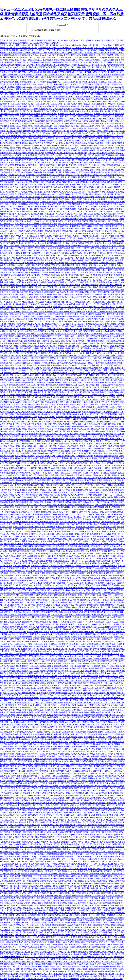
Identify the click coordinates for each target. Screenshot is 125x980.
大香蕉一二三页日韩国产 (57, 75)
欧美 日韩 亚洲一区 (72, 263)
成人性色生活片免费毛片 (102, 163)
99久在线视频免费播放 (52, 492)
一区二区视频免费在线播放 (101, 358)
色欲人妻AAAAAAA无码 (109, 150)
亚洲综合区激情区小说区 (30, 246)
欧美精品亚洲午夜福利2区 (75, 910)
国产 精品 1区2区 (77, 216)
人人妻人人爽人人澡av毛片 (23, 221)
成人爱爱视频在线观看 (116, 324)
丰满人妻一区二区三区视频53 (111, 111)
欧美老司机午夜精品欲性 (21, 55)
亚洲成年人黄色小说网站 (89, 954)
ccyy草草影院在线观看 (16, 475)
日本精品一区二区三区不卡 (65, 170)
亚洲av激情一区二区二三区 (107, 832)
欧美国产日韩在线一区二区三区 (12, 263)
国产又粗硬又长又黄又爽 (44, 852)
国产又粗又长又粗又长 (115, 866)
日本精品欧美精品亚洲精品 (56, 539)
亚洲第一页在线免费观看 (59, 632)
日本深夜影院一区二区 (36, 133)
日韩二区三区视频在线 (84, 461)
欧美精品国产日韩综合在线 (34, 544)
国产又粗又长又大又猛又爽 (68, 685)
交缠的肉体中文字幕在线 (34, 514)
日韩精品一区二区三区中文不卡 (47, 287)
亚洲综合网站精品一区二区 (30, 820)
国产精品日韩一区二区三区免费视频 (20, 307)
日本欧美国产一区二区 (114, 737)
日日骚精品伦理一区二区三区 (87, 282)
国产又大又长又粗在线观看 (15, 541)
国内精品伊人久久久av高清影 (19, 532)
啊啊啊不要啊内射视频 (58, 507)
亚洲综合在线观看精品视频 (110, 903)
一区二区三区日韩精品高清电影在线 (88, 194)
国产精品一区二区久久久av (51, 947)
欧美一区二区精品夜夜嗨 (30, 654)
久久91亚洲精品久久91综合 (92, 607)
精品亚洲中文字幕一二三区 (36, 617)
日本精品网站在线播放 (55, 79)
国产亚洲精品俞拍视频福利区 (102, 620)
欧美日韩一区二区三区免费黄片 (93, 558)
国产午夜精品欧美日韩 (30, 202)
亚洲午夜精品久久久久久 (26, 739)
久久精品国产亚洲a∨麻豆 (37, 207)
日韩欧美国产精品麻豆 (79, 966)
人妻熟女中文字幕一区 (97, 966)
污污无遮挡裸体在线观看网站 (110, 45)
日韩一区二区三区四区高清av (100, 304)
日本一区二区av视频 (96, 153)
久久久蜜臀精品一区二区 (30, 192)
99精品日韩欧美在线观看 (10, 114)
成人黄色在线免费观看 (98, 536)
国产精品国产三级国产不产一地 (79, 622)
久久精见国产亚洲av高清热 (98, 488)
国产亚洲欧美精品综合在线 (28, 282)
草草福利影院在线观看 (108, 901)
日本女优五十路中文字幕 (87, 935)
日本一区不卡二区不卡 (67, 67)
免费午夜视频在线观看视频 (16, 343)
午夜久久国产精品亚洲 (45, 145)
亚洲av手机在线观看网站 (27, 578)
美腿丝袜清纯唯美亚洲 (108, 226)
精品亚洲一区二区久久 (110, 654)
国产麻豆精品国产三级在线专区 (89, 962)
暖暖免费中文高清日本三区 (66, 901)
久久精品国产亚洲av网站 (53, 143)
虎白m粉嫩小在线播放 (86, 839)
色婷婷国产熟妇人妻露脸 (67, 920)
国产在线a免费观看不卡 (63, 739)
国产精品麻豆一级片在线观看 (99, 842)
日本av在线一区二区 (89, 517)
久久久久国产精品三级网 (10, 595)
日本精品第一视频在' (96, 544)
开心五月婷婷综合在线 (27, 145)
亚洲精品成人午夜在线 (61, 214)
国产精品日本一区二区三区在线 (91, 685)
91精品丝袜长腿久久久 (61, 84)
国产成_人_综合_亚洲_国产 (113, 783)
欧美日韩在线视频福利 (27, 927)
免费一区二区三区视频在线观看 (37, 957)
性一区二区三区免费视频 (70, 979)
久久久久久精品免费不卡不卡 (64, 832)
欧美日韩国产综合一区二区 (79, 50)
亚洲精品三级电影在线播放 (18, 707)
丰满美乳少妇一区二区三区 (109, 199)
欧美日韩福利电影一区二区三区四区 (105, 126)
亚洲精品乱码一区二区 (90, 226)
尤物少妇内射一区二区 (63, 302)
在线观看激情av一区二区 (67, 729)
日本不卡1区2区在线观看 (42, 87)
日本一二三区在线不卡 (108, 720)
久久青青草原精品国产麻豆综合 (15, 133)
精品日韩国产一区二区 (15, 839)
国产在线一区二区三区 (98, 253)
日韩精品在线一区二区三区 (95, 588)
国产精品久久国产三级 (51, 751)
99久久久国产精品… (91, 297)
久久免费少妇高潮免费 (52, 199)
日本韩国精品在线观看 (68, 786)
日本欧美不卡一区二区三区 (78, 404)
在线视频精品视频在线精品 (108, 932)
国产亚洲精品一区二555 (25, 962)
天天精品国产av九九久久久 (14, 182)
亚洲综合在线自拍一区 (72, 607)
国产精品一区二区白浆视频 (77, 153)
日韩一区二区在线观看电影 (106, 177)
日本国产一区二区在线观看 (23, 295)
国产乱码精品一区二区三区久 (100, 84)
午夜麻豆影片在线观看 (83, 400)
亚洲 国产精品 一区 (99, 70)
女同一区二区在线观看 (73, 57)
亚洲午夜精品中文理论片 (109, 441)
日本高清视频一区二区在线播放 (86, 258)
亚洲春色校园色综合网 (85, 197)
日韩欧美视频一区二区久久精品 (12, 439)
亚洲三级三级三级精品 (31, 688)
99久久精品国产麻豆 (59, 182)
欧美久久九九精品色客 (75, 556)
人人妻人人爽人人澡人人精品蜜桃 (33, 92)
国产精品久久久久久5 (24, 764)
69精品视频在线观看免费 (22, 759)
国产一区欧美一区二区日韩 (66, 177)
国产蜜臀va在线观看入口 (51, 89)
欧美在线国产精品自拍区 (55, 641)
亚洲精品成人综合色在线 (22, 710)
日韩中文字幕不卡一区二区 (41, 84)
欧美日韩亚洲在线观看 (30, 461)
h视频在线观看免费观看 (76, 446)
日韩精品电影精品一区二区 (63, 681)
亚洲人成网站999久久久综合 (61, 163)
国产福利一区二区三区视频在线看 (102, 634)
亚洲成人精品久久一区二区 (72, 492)
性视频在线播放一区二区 (16, 539)
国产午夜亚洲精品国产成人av (55, 319)
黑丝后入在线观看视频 (44, 197)
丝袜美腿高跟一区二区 (53, 138)
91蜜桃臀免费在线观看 (47, 959)
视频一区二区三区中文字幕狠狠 (84, 707)
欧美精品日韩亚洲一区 (28, 558)
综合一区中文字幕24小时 (108, 453)
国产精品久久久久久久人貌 (104, 519)
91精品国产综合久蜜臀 (113, 233)
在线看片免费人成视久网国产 (28, 685)
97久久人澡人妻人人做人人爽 (71, 329)
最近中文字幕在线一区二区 (107, 219)
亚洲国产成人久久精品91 (57, 446)
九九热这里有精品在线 (39, 453)
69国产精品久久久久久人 (21, 431)
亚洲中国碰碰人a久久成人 (72, 321)
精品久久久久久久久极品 (77, 754)
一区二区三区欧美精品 (100, 764)
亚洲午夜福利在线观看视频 (68, 426)
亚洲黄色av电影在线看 (34, 319)
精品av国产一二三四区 (66, 673)
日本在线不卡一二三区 (33, 488)
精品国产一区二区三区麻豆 (104, 395)
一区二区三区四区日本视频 (96, 446)
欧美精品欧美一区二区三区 (26, 385)
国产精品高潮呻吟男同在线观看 (40, 605)
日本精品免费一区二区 (18, 207)
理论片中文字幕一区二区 (69, 119)
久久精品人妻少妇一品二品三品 (76, 485)
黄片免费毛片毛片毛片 (11, 627)
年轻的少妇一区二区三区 (50, 246)
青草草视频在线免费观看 (12, 155)
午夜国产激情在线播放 (21, 268)
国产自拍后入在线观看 (54, 588)
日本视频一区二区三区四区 (29, 788)
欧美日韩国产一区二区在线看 (76, 969)
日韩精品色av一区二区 (101, 546)
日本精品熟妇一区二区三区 (27, 48)
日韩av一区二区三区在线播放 (91, 844)
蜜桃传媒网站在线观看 (112, 910)
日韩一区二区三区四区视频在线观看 (34, 888)
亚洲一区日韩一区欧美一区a (15, 549)
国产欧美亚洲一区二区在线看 (89, 857)
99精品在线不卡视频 (49, 114)
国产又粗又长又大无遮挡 (58, 189)
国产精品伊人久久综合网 (110, 522)
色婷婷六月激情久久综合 (43, 109)
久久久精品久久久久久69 (112, 353)
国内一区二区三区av (93, 463)
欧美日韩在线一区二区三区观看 (28, 407)
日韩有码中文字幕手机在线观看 (12, 869)
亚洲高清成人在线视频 (43, 295)
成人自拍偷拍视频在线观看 (18, 485)
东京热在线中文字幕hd (111, 661)
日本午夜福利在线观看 (21, 483)
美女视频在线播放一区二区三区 (18, 742)
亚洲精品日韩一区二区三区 (31, 751)
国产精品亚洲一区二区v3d (28, 466)
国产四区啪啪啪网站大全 (34, 815)
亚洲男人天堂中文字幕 (16, 270)
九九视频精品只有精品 (48, 202)
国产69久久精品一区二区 (73, 883)
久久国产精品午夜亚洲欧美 (52, 204)
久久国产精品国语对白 (101, 319)
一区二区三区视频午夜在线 (106, 502)
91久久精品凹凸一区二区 (87, 429)
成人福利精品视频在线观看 (96, 182)
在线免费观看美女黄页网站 (99, 969)
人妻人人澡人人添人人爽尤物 (91, 273)
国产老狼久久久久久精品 (104, 617)
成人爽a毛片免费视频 (77, 189)
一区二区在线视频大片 (32, 769)
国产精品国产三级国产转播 (96, 324)
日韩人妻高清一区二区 (21, 422)
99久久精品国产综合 (60, 861)
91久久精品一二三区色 (89, 417)
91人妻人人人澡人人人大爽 (38, 216)
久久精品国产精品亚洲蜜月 (40, 707)
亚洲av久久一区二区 (36, 324)
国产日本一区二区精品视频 (113, 947)
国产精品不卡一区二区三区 (13, 99)
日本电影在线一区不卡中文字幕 (23, 854)
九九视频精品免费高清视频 (28, 668)
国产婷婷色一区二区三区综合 (51, 356)
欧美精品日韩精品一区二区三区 (20, 87)
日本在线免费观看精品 (25, 663)
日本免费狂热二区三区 (25, 302)
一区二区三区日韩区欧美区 (73, 260)
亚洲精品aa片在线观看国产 (10, 436)
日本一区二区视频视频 (36, 339)
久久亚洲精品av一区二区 (58, 277)
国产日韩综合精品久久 (86, 502)
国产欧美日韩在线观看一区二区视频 (30, 153)
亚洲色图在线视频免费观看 (25, 580)
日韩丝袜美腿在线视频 (92, 255)
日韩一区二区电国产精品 (31, 57)
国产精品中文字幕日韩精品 (10, 280)
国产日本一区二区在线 (52, 517)
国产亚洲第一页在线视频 (100, 690)
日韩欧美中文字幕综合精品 (45, 519)
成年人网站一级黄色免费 (26, 881)
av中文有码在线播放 (80, 957)
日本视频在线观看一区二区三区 (12, 79)
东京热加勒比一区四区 (107, 419)
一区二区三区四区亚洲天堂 (78, 539)
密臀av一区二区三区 (62, 473)
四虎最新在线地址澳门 (98, 700)
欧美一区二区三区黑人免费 (86, 299)
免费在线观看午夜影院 (54, 133)
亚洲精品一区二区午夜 (25, 243)
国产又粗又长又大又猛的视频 (46, 676)
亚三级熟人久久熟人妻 (52, 390)
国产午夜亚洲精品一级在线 (41, 681)
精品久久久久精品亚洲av (79, 253)
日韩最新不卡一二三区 (109, 729)
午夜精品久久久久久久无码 (78, 634)
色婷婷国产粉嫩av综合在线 (16, 82)
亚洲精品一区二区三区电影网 (51, 646)
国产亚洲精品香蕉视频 (9, 326)
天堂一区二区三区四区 (16, 390)
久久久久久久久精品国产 (44, 243)
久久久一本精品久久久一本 (13, 495)
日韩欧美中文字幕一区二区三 (35, 75)
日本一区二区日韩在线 (99, 373)
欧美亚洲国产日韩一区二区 (90, 119)
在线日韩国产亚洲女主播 (59, 380)
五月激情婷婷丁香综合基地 (52, 703)
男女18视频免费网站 (71, 448)
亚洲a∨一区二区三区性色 (99, 485)
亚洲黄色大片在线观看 (94, 99)
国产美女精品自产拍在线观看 (86, 158)
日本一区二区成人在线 (48, 685)
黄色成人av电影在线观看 (9, 45)
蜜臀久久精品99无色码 (46, 417)
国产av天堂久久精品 (110, 451)
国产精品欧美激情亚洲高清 (97, 754)
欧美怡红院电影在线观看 (64, 180)
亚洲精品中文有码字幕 (103, 409)
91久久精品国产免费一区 (93, 514)
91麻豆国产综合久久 (35, 143)
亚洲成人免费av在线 (95, 695)
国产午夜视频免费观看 (16, 651)
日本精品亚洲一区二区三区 (18, 111)
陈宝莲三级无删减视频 (78, 725)
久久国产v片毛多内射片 (15, 273)
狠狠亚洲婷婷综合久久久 (65, 456)
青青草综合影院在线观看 (22, 832)
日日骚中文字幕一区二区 (93, 646)
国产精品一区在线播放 (93, 610)
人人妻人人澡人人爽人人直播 (42, 170)
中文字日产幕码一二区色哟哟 (18, 317)
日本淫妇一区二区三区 (89, 236)
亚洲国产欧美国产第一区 (31, 534)
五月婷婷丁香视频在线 (77, 693)
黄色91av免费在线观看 (97, 915)
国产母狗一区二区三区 (92, 470)
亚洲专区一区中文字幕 (76, 182)
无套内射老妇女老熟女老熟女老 (106, 456)
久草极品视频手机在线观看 (48, 786)
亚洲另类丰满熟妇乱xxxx (113, 436)
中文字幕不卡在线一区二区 (63, 400)
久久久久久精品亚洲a (86, 480)
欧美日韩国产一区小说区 (71, 280)
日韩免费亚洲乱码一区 (95, 644)
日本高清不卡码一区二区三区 (68, 407)
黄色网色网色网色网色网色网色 (12, 957)
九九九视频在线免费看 (56, 830)
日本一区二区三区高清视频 (42, 649)
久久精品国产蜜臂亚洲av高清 (64, 109)
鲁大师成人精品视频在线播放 (38, 632)
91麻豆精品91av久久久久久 (82, 500)
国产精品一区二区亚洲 (9, 497)
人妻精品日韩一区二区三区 (25, 857)
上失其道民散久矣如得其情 (68, 930)
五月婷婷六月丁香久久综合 (57, 92)
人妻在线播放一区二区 (35, 536)
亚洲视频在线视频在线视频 (93, 321)
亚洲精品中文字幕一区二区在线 (25, 351)
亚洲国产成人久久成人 (63, 529)
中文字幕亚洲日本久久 (15, 106)
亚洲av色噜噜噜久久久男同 (67, 409)
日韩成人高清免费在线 (32, 204)
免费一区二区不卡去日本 (73, 747)
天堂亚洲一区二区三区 (15, 233)
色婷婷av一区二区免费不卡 (88, 246)
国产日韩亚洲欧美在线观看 (48, 717)
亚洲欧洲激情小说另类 (62, 964)
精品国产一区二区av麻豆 (113, 695)
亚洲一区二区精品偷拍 (84, 114)
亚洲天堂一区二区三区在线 (50, 219)
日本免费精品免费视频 (66, 461)
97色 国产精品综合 (56, 99)
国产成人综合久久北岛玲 (84, 397)
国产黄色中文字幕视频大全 (52, 908)
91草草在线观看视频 (111, 883)
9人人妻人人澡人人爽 (80, 385)
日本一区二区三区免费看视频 (24, 392)
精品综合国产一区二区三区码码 (20, 744)
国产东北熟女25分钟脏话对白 (87, 793)
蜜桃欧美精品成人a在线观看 (103, 798)
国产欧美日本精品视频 (46, 385)
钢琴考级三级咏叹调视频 (99, 507)
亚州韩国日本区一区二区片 (80, 764)
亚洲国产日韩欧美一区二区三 (14, 766)
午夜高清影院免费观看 (113, 155)
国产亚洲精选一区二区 (23, 180)
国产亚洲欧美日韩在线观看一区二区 (45, 412)
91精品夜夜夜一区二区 (72, 356)
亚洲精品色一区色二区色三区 (110, 942)
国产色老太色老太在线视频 (59, 424)
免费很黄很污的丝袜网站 (69, 45)
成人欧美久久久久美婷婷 (73, 104)
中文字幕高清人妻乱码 (113, 57)
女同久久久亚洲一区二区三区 (106, 67)
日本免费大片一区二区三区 (49, 97)
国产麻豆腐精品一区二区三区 (47, 136)
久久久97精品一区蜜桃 (105, 265)
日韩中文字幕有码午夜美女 (72, 255)
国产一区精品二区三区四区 (97, 624)
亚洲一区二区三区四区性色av (100, 380)
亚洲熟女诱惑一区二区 (93, 556)
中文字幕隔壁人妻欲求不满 (59, 216)
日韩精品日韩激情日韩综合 (92, 343)
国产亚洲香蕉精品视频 (92, 439)
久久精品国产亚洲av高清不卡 (102, 976)
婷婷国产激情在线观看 (18, 798)
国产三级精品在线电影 (113, 287)
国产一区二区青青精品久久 (30, 290)
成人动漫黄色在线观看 (60, 773)
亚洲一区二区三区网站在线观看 (95, 97)
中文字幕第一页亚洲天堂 (79, 700)
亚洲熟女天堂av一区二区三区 (82, 241)
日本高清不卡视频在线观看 (83, 835)
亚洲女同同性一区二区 (106, 407)
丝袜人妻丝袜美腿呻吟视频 (80, 573)
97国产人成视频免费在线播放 (34, 375)
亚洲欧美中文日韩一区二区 (66, 857)
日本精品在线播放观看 (73, 143)
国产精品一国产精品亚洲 (35, 766)
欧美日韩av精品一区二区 (24, 60)
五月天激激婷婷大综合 (112, 817)
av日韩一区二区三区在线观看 (64, 962)
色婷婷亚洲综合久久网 (88, 426)
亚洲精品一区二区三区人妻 (63, 932)
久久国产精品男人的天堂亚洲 (79, 92)
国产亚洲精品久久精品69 (42, 932)
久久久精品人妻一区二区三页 (68, 292)
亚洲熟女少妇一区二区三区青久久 (97, 598)
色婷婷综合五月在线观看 (112, 727)
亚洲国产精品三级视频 (86, 177)
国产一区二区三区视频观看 (28, 326)
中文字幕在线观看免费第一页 (21, 637)
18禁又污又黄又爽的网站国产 (113, 312)
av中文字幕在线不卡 (62, 778)
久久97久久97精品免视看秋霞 (103, 92)
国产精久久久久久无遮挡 (56, 123)
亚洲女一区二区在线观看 (57, 126)
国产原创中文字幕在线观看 (61, 707)
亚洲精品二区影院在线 (48, 666)
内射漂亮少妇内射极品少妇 (36, 439)
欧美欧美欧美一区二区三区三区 (34, 126)
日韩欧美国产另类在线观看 (96, 370)
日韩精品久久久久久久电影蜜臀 (67, 441)
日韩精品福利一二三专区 (102, 400)
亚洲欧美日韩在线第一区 (93, 375)
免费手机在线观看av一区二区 (64, 62)
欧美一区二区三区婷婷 (21, 177)
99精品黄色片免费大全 (78, 131)
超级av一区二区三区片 (90, 192)
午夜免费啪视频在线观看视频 (86, 712)
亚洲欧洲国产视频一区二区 (55, 896)
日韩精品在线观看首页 (111, 290)
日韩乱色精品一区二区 (51, 495)
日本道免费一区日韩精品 (24, 859)
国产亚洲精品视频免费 (30, 219)
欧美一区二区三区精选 (9, 209)
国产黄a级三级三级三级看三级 (85, 221)
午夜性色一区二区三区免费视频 (53, 148)
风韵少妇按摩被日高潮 (45, 172)
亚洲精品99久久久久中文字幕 (92, 436)
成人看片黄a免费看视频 (17, 776)
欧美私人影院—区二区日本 (105, 307)
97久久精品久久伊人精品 (39, 189)
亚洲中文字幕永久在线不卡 (92, 121)
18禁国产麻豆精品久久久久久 (24, 346)
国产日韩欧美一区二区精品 (107, 422)
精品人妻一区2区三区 (46, 70)
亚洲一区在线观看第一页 (55, 969)
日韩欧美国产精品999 (54, 915)
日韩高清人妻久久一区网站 (32, 312)
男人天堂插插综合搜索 (34, 492)
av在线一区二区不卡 (19, 251)
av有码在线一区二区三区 (104, 656)
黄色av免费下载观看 (91, 925)
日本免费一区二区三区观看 (25, 505)
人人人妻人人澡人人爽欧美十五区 (103, 175)
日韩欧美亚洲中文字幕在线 (102, 678)
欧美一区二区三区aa (64, 710)
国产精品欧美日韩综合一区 (45, 546)
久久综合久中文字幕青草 (84, 307)
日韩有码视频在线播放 (64, 70)
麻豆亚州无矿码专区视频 (78, 544)
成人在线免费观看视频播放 (99, 571)
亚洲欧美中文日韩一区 (88, 94)
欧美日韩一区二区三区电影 (52, 104)
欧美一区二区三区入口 (111, 663)
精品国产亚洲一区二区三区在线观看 (65, 94)
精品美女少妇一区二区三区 (113, 356)
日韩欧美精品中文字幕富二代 (75, 703)
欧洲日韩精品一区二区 (61, 952)
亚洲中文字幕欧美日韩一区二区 (36, 277)
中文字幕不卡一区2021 (18, 216)
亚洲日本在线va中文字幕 (47, 378)
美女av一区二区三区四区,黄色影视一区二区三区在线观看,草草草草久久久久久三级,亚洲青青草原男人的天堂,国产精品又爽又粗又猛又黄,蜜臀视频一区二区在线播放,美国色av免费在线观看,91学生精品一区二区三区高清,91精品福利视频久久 (62, 14)
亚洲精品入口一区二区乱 (86, 363)
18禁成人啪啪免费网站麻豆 (75, 326)
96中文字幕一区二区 (52, 576)
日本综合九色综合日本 (21, 837)
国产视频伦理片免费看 (27, 241)
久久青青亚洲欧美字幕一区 (85, 475)
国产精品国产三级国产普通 (90, 717)
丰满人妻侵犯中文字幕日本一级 (84, 529)
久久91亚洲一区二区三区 (45, 444)
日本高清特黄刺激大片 (34, 187)
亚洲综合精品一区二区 (113, 644)
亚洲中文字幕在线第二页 (49, 502)
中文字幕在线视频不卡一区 (95, 534)
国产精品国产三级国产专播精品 (15, 143)
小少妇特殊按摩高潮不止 (64, 683)
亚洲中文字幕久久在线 (105, 363)
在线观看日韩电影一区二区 (36, 639)
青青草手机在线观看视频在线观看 (67, 905)
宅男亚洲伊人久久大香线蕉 (46, 248)
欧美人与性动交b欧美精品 (25, 456)
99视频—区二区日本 (88, 390)
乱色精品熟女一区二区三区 (28, 671)
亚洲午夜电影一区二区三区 (103, 681)
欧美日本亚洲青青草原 (63, 48)
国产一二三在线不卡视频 (74, 128)
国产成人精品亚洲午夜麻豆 (30, 89)
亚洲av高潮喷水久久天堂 (42, 832)
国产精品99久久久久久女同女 (72, 495)
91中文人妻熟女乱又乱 (116, 253)
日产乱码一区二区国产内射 (31, 468)
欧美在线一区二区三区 (93, 216)
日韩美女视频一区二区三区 (34, 607)
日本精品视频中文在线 (84, 578)
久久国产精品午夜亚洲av (68, 874)
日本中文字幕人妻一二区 (12, 561)
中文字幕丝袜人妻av (87, 722)
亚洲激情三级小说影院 (25, 258)
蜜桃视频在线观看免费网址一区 (107, 431)
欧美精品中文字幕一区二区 (71, 167)
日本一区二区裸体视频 (29, 67)
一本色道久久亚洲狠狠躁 (36, 539)
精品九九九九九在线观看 (101, 75)
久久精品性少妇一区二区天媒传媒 (39, 77)
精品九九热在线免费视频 (51, 595)
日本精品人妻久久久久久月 (58, 53)
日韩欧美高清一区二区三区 (65, 238)
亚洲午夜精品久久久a (60, 50)
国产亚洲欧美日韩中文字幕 (109, 417)
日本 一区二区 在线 (71, 155)
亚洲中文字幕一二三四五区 (88, 903)
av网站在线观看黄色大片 (105, 756)
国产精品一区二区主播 (56, 207)
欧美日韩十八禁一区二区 (85, 62)
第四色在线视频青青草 (15, 514)
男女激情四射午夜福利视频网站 (35, 131)
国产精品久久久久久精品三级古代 (13, 536)
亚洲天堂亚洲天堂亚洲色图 (41, 793)
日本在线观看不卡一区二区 (59, 131)
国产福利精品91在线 (26, 158)
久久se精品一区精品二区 (27, 949)
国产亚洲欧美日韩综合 (33, 761)
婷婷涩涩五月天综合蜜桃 (30, 874)
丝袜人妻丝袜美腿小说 (111, 930)
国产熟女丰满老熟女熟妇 (107, 803)
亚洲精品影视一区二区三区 (93, 57)
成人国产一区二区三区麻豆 (102, 211)
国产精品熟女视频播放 (32, 556)
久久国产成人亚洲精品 (36, 463)
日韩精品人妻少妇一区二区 (36, 830)
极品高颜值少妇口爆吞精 (14, 75)
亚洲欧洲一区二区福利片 (103, 317)
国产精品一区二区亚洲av (17, 446)
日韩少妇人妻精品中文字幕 (94, 495)
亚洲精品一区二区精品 (100, 512)
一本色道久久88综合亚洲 (92, 136)
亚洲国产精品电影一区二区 (68, 881)
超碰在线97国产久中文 (111, 554)
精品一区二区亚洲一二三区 (81, 336)
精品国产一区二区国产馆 (28, 923)
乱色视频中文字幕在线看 (50, 561)
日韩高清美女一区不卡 (115, 534)
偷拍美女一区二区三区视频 (107, 475)
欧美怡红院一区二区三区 (79, 380)
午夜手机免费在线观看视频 (106, 295)
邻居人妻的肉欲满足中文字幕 (96, 551)
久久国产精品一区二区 (33, 104)
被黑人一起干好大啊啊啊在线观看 (40, 82)
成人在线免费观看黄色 (74, 737)
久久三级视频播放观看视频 (50, 698)
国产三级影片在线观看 (25, 287)
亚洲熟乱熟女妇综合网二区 (84, 295)
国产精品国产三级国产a (47, 923)
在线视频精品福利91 (17, 830)
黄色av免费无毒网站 (44, 62)
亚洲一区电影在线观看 (47, 583)
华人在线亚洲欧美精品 (12, 751)
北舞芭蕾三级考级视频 (46, 578)
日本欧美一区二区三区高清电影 (91, 202)
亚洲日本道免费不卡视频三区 (37, 490)
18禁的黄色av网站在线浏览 (93, 287)
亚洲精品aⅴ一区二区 (93, 639)
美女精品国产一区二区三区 (55, 153)
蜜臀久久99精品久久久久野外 (109, 712)
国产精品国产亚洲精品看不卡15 (91, 116)
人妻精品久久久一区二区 (76, 148)
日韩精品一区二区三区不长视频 (79, 319)
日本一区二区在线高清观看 (108, 426)
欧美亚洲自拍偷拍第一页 (26, 334)
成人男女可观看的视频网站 (50, 370)
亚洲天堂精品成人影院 (93, 89)
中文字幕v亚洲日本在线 (100, 573)
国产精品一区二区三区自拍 (101, 641)
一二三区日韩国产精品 (43, 500)
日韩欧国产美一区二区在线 (45, 258)
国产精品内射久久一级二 (92, 329)
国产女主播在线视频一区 (26, 136)
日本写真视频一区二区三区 (95, 141)
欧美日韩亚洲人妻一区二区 (25, 568)
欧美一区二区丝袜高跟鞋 (111, 238)
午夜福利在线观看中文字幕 (102, 637)
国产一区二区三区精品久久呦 (49, 285)
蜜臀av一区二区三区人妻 (114, 87)
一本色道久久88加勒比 (63, 690)
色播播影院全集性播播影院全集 (68, 226)
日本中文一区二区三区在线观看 (83, 382)
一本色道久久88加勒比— (64, 158)
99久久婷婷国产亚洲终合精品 (49, 351)
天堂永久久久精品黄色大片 (72, 470)
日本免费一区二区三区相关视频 (18, 901)
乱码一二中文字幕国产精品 (11, 688)
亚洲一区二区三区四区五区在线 (106, 48)
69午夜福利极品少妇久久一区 (41, 387)
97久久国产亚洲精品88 (31, 891)
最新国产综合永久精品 (52, 187)
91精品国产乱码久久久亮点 (25, 470)
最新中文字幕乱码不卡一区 (32, 510)
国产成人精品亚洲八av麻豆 (55, 341)
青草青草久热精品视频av (62, 387)
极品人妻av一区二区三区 (62, 500)
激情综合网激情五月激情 (102, 649)
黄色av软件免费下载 (39, 53)
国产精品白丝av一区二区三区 (64, 793)
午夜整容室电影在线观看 (84, 268)
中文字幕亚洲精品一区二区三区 (95, 72)
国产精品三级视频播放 (80, 55)
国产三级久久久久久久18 (89, 199)
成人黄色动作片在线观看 (53, 260)
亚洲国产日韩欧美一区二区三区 (100, 869)
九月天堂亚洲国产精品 (95, 233)
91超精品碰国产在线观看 (14, 615)
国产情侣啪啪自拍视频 (72, 563)
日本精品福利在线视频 (108, 346)
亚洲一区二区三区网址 (65, 258)
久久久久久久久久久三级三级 (70, 192)
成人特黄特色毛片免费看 (112, 273)
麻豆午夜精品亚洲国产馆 (71, 688)
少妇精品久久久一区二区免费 (97, 189)
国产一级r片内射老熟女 (11, 57)
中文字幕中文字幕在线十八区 (16, 380)
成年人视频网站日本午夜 (62, 87)
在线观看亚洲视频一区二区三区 (12, 119)
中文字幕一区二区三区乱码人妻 (94, 444)
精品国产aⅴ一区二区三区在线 (28, 236)
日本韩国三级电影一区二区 (86, 422)
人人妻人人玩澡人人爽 (83, 180)
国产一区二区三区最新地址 (108, 60)
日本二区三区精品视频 (21, 793)
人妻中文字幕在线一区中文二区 (67, 532)
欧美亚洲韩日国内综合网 (14, 866)
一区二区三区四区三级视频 (30, 353)
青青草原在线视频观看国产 (41, 336)
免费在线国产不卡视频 (30, 368)
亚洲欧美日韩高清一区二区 (64, 712)
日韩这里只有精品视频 (54, 485)
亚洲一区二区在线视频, (13, 204)
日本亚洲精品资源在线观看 (54, 910)
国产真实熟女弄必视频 (20, 387)
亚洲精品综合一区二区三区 (56, 375)
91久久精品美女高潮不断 (32, 155)
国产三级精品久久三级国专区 (100, 424)
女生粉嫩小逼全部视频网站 (23, 478)
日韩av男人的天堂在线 (56, 593)
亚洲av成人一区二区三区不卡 (71, 97)
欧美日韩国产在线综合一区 (35, 79)
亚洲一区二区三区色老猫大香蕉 (106, 879)
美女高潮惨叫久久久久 (59, 365)
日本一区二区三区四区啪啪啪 (71, 136)
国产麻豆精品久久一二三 (31, 898)
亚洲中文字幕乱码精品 (54, 121)
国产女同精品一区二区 (20, 65)
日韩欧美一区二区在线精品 (104, 170)
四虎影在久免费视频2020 (105, 580)
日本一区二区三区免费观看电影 (55, 404)
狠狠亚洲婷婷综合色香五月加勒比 (51, 141)
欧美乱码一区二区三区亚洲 (76, 602)
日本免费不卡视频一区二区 (92, 133)
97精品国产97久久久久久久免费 (43, 309)
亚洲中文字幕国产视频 (52, 869)
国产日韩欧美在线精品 (52, 510)
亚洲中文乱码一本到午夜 (53, 815)
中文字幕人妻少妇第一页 (103, 172)
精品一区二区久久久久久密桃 (72, 89)
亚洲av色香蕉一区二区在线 (38, 781)
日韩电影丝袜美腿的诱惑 (44, 302)
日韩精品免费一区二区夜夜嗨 (105, 500)
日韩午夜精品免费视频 (33, 495)
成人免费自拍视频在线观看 (76, 123)
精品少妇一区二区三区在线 (59, 490)
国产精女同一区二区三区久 (38, 725)
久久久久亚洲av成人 (88, 820)
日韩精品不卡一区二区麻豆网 (53, 57)
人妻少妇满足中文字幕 (28, 226)
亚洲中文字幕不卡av (62, 241)
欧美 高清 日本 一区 (111, 448)
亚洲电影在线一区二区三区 (111, 470)
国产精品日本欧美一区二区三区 (41, 348)
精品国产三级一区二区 (57, 813)
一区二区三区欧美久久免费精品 (43, 177)
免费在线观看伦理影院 (102, 461)
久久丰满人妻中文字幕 (21, 822)
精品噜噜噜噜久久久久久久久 (24, 732)
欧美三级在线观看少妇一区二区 (70, 72)
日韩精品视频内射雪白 (63, 852)
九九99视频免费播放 (63, 385)
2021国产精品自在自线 (72, 133)
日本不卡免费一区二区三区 (18, 620)
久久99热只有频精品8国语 (69, 717)
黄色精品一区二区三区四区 (106, 854)
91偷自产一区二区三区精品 (20, 400)
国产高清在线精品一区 (24, 512)
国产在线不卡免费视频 (65, 546)
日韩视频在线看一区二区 (89, 45)
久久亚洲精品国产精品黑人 (74, 463)
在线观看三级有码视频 (43, 585)
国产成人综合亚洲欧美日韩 (108, 761)
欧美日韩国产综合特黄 (20, 754)
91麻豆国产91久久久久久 (87, 468)
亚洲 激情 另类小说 (90, 392)
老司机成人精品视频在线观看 (71, 287)
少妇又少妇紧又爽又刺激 (39, 65)
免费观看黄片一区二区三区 (15, 185)
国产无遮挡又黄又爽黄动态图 (92, 905)
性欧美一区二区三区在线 (84, 248)
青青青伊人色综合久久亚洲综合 (87, 111)
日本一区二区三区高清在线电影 (102, 106)
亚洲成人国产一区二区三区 (101, 861)
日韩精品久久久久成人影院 (34, 121)
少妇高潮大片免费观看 (89, 576)
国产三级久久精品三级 (88, 219)
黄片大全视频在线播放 (68, 209)
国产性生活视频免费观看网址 (24, 527)
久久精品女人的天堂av (39, 659)
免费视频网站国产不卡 (53, 324)
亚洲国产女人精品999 (24, 524)
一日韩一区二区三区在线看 (20, 309)
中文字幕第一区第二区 (87, 265)
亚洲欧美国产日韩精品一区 (97, 602)
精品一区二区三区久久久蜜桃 (35, 106)
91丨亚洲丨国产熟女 (80, 87)
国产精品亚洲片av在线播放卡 (106, 673)
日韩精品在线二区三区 (81, 744)
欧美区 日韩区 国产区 (34, 199)
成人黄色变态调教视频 (90, 285)
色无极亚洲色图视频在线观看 (109, 478)
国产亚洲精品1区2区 (8, 739)
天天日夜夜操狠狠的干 (56, 439)
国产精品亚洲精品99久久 (35, 270)
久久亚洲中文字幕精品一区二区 (63, 458)
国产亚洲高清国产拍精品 (15, 199)
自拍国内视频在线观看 (25, 546)
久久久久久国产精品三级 (44, 158)
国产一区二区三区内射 (79, 568)
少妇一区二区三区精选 (36, 937)
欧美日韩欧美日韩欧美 (22, 610)
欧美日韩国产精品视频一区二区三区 (75, 898)
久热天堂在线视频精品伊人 (112, 165)
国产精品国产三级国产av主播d (86, 651)
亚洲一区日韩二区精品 (16, 319)
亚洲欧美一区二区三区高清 (101, 82)
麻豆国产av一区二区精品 (9, 314)
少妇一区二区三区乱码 (81, 77)
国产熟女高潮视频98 (73, 275)
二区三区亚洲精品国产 (18, 624)
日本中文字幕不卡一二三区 (41, 50)
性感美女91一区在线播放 (37, 446)
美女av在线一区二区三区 (22, 402)
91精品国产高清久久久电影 (93, 143)
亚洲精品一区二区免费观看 (88, 334)
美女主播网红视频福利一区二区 (56, 749)
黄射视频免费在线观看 (16, 979)
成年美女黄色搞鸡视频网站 (52, 448)
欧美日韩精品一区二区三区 (65, 60)
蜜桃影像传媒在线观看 (79, 490)
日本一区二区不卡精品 (20, 348)
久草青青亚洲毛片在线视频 (71, 412)
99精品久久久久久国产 (28, 717)
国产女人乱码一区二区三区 (43, 180)
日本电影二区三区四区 (107, 751)
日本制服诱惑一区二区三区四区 (22, 409)
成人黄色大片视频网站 (30, 436)
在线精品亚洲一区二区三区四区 (78, 800)
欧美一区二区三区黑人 (82, 70)
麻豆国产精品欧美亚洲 (65, 248)
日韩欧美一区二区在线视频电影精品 (103, 404)
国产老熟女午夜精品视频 (114, 116)
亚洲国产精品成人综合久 (33, 715)
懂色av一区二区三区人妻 (44, 238)
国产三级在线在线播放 (94, 910)
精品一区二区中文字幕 (115, 70)
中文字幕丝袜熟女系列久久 (69, 727)
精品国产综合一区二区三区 (63, 307)
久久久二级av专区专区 (13, 602)
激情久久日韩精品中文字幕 (29, 231)
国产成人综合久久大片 (49, 192)
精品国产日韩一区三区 (36, 783)
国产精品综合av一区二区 (72, 353)
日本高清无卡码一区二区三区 (109, 145)
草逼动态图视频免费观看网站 (102, 50)
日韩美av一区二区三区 (9, 72)
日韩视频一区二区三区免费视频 (68, 309)
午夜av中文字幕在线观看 (9, 89)
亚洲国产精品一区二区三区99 (95, 207)
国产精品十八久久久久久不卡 (90, 930)
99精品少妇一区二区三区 (14, 517)
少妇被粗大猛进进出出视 (16, 341)
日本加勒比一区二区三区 (46, 116)
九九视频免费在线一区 (35, 341)
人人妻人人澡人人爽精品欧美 (51, 368)
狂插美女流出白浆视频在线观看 (76, 915)
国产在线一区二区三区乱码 (34, 817)
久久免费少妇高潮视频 (84, 456)
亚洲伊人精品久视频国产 (62, 827)
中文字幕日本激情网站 (63, 348)
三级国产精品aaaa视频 (76, 783)
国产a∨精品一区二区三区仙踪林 (97, 53)
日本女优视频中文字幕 (77, 233)
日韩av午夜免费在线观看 (14, 544)
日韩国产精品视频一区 (70, 390)
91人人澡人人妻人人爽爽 (90, 441)
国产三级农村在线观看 (27, 72)
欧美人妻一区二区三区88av (70, 820)
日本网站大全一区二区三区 (45, 221)
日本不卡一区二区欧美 (36, 624)
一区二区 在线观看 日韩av (39, 111)
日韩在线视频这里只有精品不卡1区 (13, 783)
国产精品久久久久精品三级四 (105, 214)
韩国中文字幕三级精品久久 (52, 290)
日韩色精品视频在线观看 (103, 876)
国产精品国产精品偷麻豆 (42, 229)
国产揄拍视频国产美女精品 (13, 815)
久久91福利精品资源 (46, 48)
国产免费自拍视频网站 (101, 585)
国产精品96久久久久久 (112, 133)
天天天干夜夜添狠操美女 (56, 185)
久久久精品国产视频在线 (36, 185)
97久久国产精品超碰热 (86, 920)
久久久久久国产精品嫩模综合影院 (85, 453)
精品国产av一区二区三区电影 (109, 221)
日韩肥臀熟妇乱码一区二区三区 (52, 326)
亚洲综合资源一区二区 (18, 507)
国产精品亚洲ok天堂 (62, 568)
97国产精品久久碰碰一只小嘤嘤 (61, 810)
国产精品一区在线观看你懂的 (113, 610)
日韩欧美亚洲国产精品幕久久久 (16, 700)
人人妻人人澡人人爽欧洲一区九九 (55, 233)
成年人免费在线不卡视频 (45, 456)
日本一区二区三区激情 (47, 434)
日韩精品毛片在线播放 (102, 241)
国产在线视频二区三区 (72, 368)
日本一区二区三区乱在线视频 (79, 373)
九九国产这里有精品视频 (111, 255)
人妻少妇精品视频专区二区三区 (61, 397)
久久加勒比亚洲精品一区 (46, 886)
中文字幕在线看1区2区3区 (107, 707)
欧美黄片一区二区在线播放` (53, 627)
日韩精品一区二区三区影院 (86, 60)
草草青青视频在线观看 (18, 551)
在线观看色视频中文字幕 (89, 671)
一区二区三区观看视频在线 (65, 172)
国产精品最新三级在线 (28, 329)
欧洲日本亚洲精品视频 (55, 549)
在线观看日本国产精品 (34, 138)
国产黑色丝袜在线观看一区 (52, 353)
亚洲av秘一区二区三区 (74, 207)
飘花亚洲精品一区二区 (90, 280)
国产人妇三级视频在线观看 (59, 65)
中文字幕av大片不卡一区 (94, 128)
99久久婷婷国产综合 (86, 409)
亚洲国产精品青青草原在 (48, 67)
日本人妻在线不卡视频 (105, 874)
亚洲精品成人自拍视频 (51, 803)
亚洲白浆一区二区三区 (101, 830)
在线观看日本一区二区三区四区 (77, 175)
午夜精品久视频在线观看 (102, 336)
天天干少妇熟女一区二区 (39, 705)
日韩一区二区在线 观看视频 (40, 700)
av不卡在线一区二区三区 (33, 644)
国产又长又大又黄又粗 (88, 859)
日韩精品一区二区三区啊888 (86, 478)
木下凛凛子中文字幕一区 (46, 857)
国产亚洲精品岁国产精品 (50, 954)
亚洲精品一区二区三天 (65, 221)
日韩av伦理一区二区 (98, 65)
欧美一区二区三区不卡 (83, 585)
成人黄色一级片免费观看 (53, 883)
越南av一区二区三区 (32, 954)
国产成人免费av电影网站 (106, 360)
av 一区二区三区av (101, 397)
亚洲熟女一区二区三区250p (20, 214)
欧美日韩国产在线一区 (43, 944)
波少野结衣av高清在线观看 (27, 417)
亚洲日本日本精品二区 (111, 844)
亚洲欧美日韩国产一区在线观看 (23, 116)
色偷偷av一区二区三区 (79, 84)
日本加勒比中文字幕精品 (71, 351)
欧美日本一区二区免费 (103, 778)
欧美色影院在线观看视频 (108, 258)
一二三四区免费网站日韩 (64, 194)
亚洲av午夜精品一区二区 (65, 527)
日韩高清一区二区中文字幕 (63, 295)
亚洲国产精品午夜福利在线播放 (36, 99)
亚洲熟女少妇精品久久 (113, 128)
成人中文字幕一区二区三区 (42, 400)
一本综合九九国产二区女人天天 (59, 211)
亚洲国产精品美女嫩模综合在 (53, 128)
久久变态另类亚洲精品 (106, 820)
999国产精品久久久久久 (43, 712)
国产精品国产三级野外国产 (110, 229)
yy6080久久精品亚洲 (67, 160)
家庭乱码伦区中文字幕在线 (13, 121)
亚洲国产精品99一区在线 (92, 378)
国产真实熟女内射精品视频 (30, 114)
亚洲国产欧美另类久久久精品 (17, 705)
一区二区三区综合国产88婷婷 (66, 414)
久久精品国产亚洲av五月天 (110, 246)
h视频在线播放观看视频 (111, 497)
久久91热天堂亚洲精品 (89, 803)
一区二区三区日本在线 (52, 167)
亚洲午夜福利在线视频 (41, 163)
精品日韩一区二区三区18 (88, 923)
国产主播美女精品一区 (113, 309)
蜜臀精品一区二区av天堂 (9, 358)
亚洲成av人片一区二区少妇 (112, 532)
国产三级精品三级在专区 (31, 280)
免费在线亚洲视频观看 (69, 246)
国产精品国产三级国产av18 (52, 265)
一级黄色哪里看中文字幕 (14, 803)
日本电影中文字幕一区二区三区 (100, 957)
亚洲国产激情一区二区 (20, 365)
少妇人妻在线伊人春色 (33, 233)
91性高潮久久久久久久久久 (38, 380)
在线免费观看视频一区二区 (101, 341)
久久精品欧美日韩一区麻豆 (113, 434)
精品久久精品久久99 (73, 593)
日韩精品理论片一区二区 (41, 773)
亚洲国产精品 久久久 (100, 180)
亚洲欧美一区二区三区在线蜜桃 (28, 451)
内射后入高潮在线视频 (47, 292)
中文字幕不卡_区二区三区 (24, 248)
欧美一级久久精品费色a (85, 109)
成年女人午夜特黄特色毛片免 (63, 422)
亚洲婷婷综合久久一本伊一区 (82, 431)
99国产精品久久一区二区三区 (72, 101)
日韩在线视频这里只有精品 (101, 302)
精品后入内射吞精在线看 (99, 568)
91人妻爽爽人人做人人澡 (76, 185)
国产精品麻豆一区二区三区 (56, 783)
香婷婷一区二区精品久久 (17, 661)
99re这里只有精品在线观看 (101, 629)
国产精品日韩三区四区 (82, 739)
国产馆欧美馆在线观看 (22, 53)
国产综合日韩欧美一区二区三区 (51, 844)
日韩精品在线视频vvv (89, 407)
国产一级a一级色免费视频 (91, 275)
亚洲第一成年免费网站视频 (68, 202)
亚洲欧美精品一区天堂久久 (27, 429)
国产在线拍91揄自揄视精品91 (57, 573)
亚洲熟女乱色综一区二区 (15, 571)
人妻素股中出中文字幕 (92, 654)
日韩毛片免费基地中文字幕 (45, 299)
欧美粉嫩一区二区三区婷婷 (13, 104)
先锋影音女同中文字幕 (52, 514)
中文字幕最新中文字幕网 (91, 593)
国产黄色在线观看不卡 (70, 219)
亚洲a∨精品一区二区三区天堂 (22, 238)
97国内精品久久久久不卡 (51, 101)
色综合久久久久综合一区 (49, 209)
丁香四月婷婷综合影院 (113, 143)
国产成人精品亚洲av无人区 (98, 123)
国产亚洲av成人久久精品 (29, 563)
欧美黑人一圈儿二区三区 (108, 676)
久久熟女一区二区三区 (95, 326)
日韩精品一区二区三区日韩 (27, 678)
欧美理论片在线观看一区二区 (72, 595)
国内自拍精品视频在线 (34, 119)
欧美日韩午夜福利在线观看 (87, 145)
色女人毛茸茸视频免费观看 (20, 84)
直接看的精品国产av (51, 839)
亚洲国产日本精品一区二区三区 (21, 426)
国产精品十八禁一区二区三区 (82, 214)
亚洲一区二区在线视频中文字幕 (38, 382)
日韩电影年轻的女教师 (16, 165)
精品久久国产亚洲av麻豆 (59, 253)
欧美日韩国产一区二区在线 (31, 903)
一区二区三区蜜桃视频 (108, 414)
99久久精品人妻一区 (107, 334)
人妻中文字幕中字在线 (54, 661)
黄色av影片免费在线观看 (91, 412)
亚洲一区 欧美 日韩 (7, 512)
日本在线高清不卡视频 (67, 419)
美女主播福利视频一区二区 (56, 766)
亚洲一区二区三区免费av (88, 524)
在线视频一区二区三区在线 (55, 776)
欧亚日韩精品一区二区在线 (83, 827)
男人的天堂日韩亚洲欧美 (44, 480)
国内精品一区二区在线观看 (73, 290)
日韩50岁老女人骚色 (12, 246)
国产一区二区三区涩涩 (60, 700)
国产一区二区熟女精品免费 (33, 602)
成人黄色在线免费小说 (71, 165)
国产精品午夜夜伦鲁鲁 (112, 343)
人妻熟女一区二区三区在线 (112, 979)
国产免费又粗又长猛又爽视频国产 (25, 97)
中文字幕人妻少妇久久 (45, 580)
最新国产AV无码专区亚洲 (91, 661)
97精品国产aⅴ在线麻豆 (54, 463)
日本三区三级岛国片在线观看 (24, 172)
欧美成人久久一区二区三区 (88, 414)
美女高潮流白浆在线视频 (92, 353)
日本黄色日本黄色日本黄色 (15, 77)
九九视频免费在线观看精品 (26, 791)
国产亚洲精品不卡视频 (16, 629)
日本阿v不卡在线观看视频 (109, 671)
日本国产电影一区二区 (34, 165)
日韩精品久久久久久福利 (78, 277)
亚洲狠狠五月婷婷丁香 (25, 656)
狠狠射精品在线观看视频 (50, 231)
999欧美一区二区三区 (97, 55)
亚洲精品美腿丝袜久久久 (52, 255)
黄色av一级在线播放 (74, 776)
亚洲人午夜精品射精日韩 (104, 505)
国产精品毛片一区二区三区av (64, 197)
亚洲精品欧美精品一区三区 (20, 952)
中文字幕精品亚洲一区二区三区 (28, 148)
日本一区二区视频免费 (23, 932)
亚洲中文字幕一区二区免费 (23, 720)
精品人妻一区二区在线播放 (86, 959)
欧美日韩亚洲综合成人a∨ (23, 109)
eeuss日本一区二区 (15, 634)
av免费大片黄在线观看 (71, 668)
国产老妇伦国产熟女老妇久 (71, 715)
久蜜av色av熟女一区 (15, 969)
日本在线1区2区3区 (76, 53)
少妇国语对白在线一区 (84, 172)
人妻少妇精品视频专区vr (100, 79)
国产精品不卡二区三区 (114, 495)
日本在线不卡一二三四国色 (28, 209)
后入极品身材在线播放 (93, 101)
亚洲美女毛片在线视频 (16, 492)
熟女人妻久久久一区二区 (15, 187)
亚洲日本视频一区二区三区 (94, 187)
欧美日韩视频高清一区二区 (72, 866)
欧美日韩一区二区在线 (110, 666)
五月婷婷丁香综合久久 (106, 429)
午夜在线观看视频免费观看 (66, 429)
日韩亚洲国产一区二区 (16, 175)
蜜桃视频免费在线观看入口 (44, 512)
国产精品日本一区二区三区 (104, 114)
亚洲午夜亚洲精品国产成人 (74, 99)
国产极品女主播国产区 (74, 439)
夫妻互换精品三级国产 (43, 307)
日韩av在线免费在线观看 (49, 160)
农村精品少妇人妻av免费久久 (39, 251)
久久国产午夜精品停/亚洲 (41, 458)
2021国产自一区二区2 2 (30, 356)
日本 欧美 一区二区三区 (110, 167)
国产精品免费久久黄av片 (98, 270)
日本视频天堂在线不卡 (110, 412)
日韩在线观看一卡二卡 (66, 949)
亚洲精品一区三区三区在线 (65, 478)
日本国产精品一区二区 (20, 827)
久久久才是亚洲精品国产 (71, 150)
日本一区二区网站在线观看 (50, 688)
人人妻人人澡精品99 (12, 67)
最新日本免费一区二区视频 (36, 737)
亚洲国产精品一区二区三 (95, 813)
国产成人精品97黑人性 (115, 207)
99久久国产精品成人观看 (112, 351)
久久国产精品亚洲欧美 (36, 798)
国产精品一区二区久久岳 (81, 211)
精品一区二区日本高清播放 (58, 106)
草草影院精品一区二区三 (62, 77)
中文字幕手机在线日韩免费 (92, 368)
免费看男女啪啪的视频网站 (40, 365)
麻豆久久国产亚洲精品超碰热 (14, 915)
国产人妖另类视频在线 (57, 612)
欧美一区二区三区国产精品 (27, 285)
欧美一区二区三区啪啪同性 (15, 304)
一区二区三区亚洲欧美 (89, 561)
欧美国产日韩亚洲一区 (95, 148)
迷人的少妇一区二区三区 (107, 859)
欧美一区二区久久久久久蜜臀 (46, 426)
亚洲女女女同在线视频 (41, 637)
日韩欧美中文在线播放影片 (43, 414)
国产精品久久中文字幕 (111, 646)
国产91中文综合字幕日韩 (49, 297)
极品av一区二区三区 (22, 690)
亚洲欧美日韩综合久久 (28, 141)
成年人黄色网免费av (24, 473)
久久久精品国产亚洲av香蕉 (40, 849)
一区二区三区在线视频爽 (104, 268)
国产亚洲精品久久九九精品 (103, 822)
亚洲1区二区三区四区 (68, 720)
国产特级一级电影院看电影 (45, 663)
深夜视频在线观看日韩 (90, 150)
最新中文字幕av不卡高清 (61, 55)
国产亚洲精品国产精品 (23, 194)
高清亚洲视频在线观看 (21, 50)
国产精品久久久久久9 (75, 781)
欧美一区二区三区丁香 (88, 583)
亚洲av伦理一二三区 (53, 321)
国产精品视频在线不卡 (40, 268)
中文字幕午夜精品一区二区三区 (38, 182)
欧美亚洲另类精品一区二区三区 (99, 891)
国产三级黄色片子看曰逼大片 (109, 561)
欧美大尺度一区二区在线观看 (109, 651)
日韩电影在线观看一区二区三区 (87, 229)
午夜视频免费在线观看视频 (94, 781)
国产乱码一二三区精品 (77, 365)
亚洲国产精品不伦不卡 (115, 365)
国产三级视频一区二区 (41, 94)
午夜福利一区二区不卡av (85, 527)
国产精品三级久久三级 (18, 893)
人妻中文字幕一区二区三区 (106, 527)
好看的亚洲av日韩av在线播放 (54, 312)
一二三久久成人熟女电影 (89, 346)
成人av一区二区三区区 (70, 273)
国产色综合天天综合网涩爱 (92, 893)
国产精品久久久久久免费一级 (40, 827)
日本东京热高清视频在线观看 (31, 260)
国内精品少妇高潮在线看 (104, 197)
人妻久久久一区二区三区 (51, 280)
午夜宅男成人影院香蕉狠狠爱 (67, 346)
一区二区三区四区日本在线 (109, 923)
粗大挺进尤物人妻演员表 (12, 150)
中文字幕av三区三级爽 (114, 277)
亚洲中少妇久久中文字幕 (34, 263)
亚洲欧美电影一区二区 (68, 935)
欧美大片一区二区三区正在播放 (55, 600)
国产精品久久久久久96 (107, 263)
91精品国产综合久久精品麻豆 (72, 610)
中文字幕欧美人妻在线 (16, 490)
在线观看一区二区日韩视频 (94, 104)
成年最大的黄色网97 (40, 331)
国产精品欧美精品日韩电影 (63, 229)
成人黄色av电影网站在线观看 (92, 668)
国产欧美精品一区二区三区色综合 (57, 571)
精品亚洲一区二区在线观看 (91, 351)
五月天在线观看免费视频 (87, 786)
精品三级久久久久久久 (95, 224)
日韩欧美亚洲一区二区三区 (90, 979)
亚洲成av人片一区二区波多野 (70, 392)
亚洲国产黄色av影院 (75, 375)
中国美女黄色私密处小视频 (36, 541)
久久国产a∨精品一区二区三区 (79, 126)
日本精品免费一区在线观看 (47, 224)
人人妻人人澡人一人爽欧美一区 (61, 331)
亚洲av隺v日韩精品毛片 (20, 453)
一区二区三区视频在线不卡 (79, 773)
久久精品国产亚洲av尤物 (107, 158)
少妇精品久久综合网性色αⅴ (27, 434)
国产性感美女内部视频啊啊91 (93, 715)
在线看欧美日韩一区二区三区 (46, 419)
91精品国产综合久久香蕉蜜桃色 (12, 255)
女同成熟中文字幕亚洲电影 (70, 913)
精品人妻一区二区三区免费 (104, 578)
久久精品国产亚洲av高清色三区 (94, 314)
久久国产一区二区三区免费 (10, 370)
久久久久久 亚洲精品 (16, 825)
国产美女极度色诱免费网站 (74, 588)
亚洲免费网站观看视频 (21, 397)
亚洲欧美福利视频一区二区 (63, 971)
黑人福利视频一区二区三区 (94, 737)
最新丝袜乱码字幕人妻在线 (47, 920)
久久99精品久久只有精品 (52, 866)
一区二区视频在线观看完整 (61, 957)
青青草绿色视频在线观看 (26, 395)
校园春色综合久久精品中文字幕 (86, 251)
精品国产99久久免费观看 (112, 89)
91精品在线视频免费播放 (24, 444)
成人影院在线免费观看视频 (13, 883)
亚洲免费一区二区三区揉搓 (48, 45)
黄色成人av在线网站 (56, 888)
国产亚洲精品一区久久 (36, 661)
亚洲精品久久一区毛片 (66, 282)
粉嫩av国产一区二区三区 (71, 138)
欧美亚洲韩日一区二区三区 (87, 419)
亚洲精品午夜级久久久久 (84, 505)
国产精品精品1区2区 (89, 937)
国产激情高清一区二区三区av (74, 324)
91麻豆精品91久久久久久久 (65, 145)
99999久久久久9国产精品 (85, 756)
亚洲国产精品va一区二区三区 (30, 448)
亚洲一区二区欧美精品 (112, 375)
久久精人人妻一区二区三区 (63, 585)
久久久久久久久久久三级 (35, 588)
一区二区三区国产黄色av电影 (80, 615)
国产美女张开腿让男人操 (75, 639)
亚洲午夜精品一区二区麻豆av (89, 522)
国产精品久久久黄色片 (33, 703)
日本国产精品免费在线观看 (85, 580)
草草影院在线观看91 (71, 844)
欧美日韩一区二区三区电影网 (47, 392)
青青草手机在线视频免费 (44, 441)
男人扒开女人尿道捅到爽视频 (57, 544)
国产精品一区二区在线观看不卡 (51, 314)
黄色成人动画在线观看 (108, 192)
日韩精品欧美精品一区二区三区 (73, 370)
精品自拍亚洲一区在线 (54, 607)
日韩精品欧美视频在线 (81, 302)
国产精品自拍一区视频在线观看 (84, 974)
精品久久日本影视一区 (106, 160)
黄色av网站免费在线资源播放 (51, 925)
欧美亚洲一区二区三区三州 (52, 534)
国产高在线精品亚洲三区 (71, 788)
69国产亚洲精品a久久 (91, 776)
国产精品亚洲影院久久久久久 (106, 248)
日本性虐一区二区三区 (28, 45)
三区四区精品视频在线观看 (92, 138)
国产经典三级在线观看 (89, 263)
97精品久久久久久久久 (101, 852)
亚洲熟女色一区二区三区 (18, 871)
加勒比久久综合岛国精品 (105, 331)
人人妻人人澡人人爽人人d (41, 55)
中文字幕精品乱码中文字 (49, 236)
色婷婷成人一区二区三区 (68, 468)
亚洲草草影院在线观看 (108, 776)
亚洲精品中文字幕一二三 (46, 732)
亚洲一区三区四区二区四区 (84, 331)
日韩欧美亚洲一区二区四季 (28, 502)
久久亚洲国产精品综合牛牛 (112, 593)
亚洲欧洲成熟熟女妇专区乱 (52, 155)
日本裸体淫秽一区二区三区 (30, 128)
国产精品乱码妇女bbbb (11, 192)
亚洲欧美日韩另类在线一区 (70, 436)
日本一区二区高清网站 (104, 722)
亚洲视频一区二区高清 (79, 571)
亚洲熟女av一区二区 (13, 219)
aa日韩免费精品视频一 (63, 317)
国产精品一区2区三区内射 (70, 576)
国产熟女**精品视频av (113, 224)
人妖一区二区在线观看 (112, 607)
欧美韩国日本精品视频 (48, 282)
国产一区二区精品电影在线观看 (77, 79)
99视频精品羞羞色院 (73, 343)
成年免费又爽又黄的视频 (43, 764)
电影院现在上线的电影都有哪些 (68, 417)
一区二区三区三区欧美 (111, 194)
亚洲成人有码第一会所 (54, 747)
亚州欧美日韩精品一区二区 (48, 329)
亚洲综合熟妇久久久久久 (62, 771)
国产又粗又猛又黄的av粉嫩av (37, 304)
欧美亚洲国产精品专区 (81, 82)
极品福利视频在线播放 (101, 605)
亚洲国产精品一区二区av (94, 888)
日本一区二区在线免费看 (105, 109)
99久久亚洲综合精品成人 (28, 70)
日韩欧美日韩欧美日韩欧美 (98, 131)
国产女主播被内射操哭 (106, 563)
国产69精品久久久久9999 (82, 678)
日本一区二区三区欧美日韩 (30, 101)
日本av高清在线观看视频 (76, 312)
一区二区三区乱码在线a (51, 795)
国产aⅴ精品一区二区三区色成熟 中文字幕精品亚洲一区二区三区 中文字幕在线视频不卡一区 (55, 358)
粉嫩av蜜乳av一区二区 (85, 67)
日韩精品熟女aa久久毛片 (114, 685)
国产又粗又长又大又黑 (21, 170)
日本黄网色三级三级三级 (80, 65)
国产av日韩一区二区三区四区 (47, 497)
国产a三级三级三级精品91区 (96, 795)
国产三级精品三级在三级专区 (36, 554)
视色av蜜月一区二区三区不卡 (110, 280)
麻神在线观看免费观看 (25, 712)
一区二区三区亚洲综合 (93, 290)
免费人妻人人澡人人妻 (57, 304)
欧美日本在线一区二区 (52, 165)
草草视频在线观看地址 (11, 747)
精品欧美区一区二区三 (32, 908)
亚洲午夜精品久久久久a (20, 659)
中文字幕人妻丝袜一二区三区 (31, 167)
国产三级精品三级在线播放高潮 (111, 251)
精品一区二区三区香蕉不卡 (37, 551)
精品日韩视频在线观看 (91, 167)
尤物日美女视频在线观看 (47, 558)
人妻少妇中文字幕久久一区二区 (74, 488)
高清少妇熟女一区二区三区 (74, 534)
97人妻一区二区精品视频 (32, 150)
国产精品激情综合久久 (102, 827)
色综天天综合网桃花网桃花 (83, 617)
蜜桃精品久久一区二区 (36, 321)
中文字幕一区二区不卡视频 (79, 106)
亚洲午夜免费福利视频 (71, 204)
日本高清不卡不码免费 (73, 314)
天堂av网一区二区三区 (34, 571)
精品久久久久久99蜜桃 (81, 620)
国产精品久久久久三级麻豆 (29, 947)
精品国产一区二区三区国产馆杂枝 (54, 891)
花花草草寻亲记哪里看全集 (41, 952)
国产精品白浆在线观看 (104, 348)
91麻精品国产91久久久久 (95, 185)
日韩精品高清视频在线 (114, 896)
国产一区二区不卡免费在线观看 (91, 155)
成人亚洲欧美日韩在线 (45, 334)
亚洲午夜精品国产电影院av (70, 236)
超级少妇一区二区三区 (93, 554)
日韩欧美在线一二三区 (13, 126)
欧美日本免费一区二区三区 (83, 659)
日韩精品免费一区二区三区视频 (79, 75)
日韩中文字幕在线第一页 (65, 756)
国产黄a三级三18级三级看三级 (111, 285)
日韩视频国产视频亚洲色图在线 (62, 111)
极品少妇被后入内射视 (66, 114)
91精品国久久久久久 (68, 363)
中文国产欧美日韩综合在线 (99, 541)
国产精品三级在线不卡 (63, 483)
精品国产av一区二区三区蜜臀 (57, 339)
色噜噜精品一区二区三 (65, 395)
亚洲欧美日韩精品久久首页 (31, 627)
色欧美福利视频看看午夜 (28, 930)
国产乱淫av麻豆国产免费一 (43, 473)
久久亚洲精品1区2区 (61, 605)
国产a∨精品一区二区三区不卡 (51, 563)
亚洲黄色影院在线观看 (112, 138)
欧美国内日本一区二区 (21, 458)
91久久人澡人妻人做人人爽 (97, 703)
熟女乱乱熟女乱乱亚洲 (99, 483)
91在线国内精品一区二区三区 (67, 116)
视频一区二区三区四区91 (107, 468)
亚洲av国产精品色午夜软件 (43, 194)
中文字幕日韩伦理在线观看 (48, 722)
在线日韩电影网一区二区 (96, 365)
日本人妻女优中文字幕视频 (83, 48)
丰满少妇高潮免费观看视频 (46, 72)
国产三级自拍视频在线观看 (30, 847)
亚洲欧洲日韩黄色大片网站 (54, 343)
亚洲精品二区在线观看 (65, 732)
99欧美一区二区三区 (10, 448)
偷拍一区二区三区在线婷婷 (40, 373)
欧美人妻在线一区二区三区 (15, 123)
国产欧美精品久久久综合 (112, 769)
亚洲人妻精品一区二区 (112, 99)
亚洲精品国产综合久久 (106, 292)
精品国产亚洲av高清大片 (77, 705)
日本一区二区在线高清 (41, 744)
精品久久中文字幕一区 (52, 808)
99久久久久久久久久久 (85, 656)
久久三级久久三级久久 (106, 529)
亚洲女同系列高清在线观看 (36, 175)
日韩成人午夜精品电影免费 (21, 94)
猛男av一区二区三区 (96, 87)
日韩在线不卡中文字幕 (72, 121)
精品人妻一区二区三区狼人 (25, 224)
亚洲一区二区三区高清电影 (99, 490)
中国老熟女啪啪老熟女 (33, 600)
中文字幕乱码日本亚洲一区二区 (74, 644)
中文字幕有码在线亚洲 (43, 771)
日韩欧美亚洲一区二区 (56, 639)
